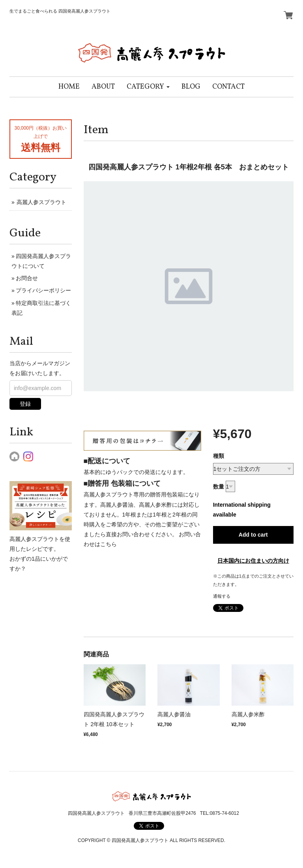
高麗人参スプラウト (41, 202)
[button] (148, 87)
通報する (222, 596)
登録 (25, 404)
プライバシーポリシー (43, 290)
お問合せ (27, 278)
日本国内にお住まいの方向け (253, 561)
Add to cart (253, 535)
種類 (219, 456)
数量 (219, 487)
